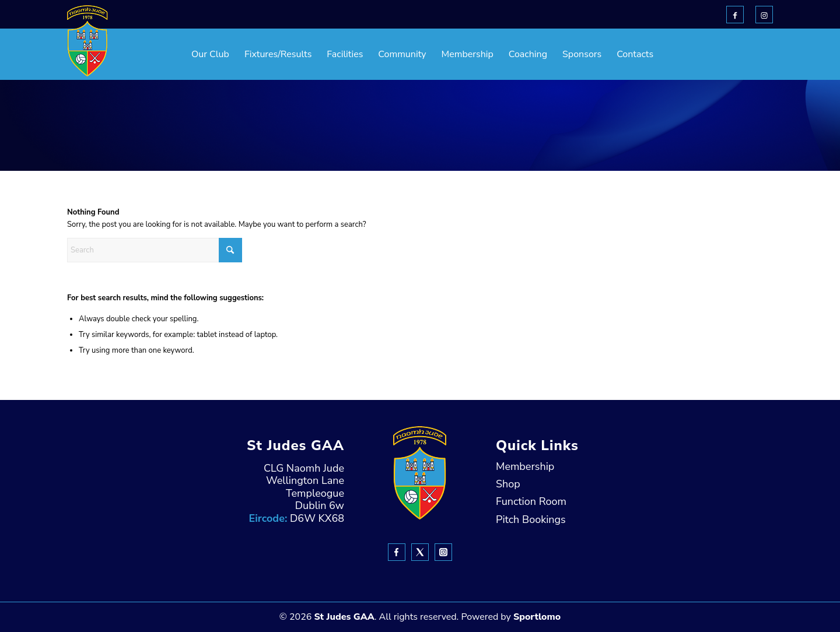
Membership (525, 466)
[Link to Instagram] (764, 15)
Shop (508, 484)
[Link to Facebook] (735, 15)
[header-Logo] (87, 41)
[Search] (155, 250)
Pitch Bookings (531, 519)
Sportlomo (537, 617)
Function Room (531, 501)
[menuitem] (181, 54)
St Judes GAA (344, 617)
